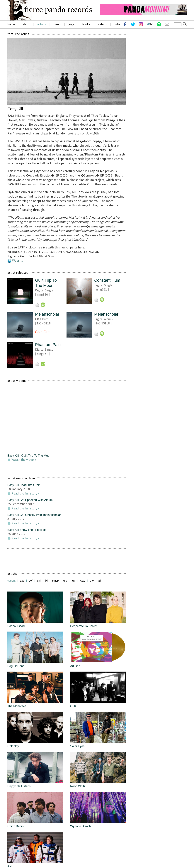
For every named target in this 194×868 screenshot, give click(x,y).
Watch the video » (24, 460)
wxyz (82, 581)
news (57, 24)
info (117, 24)
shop (26, 24)
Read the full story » (25, 493)
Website (18, 261)
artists (42, 24)
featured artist (18, 34)
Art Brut (75, 666)
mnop (56, 581)
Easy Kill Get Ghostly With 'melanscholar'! (35, 515)
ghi (39, 581)
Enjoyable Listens (19, 786)
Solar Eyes (77, 746)
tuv (73, 581)
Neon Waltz (78, 786)
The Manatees (17, 706)
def (31, 581)
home (11, 24)
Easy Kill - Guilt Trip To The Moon (29, 456)
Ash (10, 866)
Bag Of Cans (16, 666)
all (100, 581)
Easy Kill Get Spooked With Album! (30, 500)
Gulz (73, 706)
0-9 (92, 581)
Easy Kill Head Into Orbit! (24, 485)
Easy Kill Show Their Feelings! (27, 530)
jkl (46, 581)
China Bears (16, 826)
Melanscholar (47, 314)
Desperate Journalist (84, 626)
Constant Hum (107, 280)
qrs (65, 581)
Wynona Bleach (81, 826)
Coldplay (13, 746)
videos (102, 24)
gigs (71, 24)
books (86, 24)
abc (22, 581)
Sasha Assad (16, 626)
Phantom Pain (48, 345)
